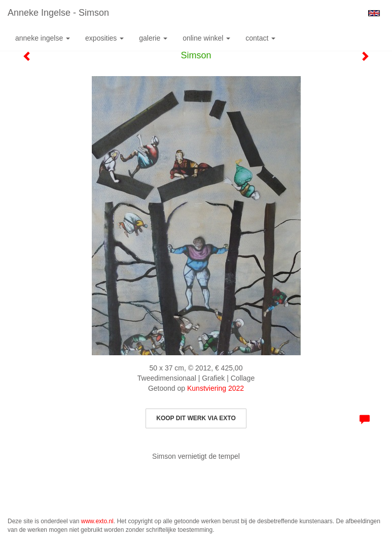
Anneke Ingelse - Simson (58, 13)
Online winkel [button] (206, 38)
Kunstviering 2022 (216, 388)
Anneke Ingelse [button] (43, 38)
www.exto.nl (97, 521)
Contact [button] (260, 38)
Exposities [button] (104, 38)
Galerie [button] (153, 38)
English (374, 13)
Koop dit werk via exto (196, 418)
